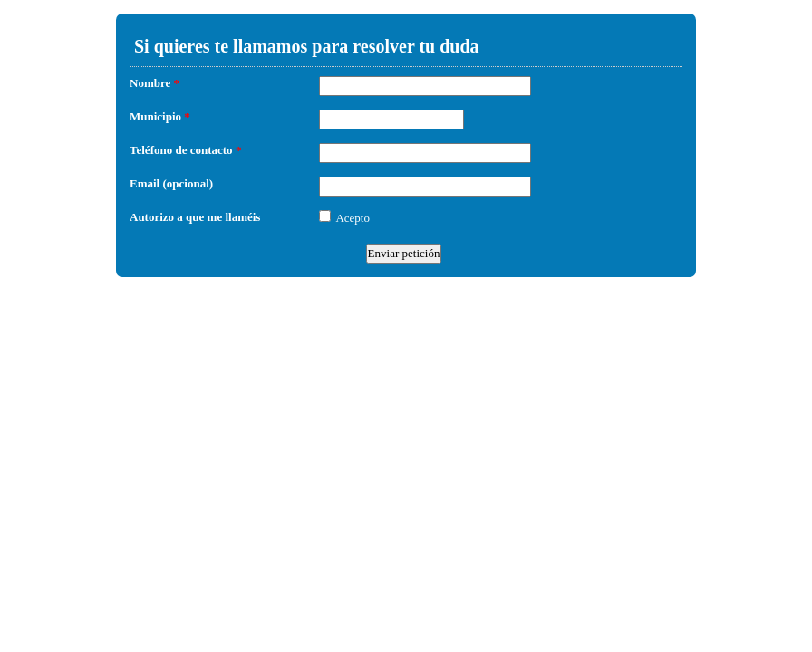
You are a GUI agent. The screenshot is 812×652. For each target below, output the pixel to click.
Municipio (160, 116)
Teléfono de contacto (185, 150)
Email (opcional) (171, 183)
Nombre (155, 83)
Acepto (353, 218)
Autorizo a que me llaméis (195, 217)
